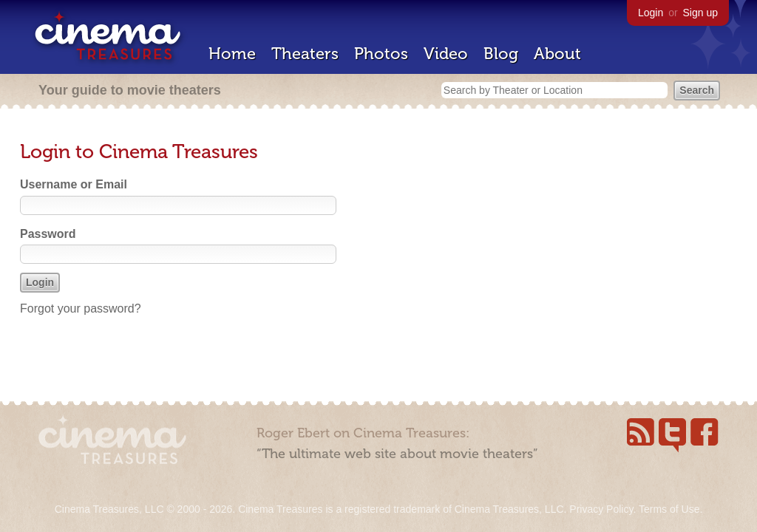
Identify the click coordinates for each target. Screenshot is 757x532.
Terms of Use (669, 509)
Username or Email (74, 184)
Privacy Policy (601, 509)
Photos (381, 54)
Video (446, 54)
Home (232, 54)
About (557, 54)
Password (48, 234)
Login (651, 13)
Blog (501, 54)
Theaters (305, 54)
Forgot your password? (81, 308)
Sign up (700, 13)
